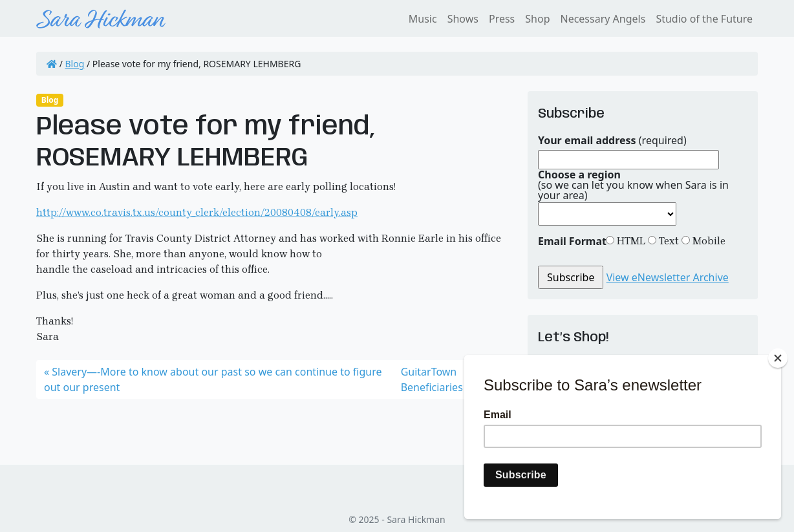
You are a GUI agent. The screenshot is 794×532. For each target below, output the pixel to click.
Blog (75, 64)
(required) (612, 140)
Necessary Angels (603, 19)
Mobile (708, 241)
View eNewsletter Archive (668, 277)
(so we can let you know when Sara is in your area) (633, 185)
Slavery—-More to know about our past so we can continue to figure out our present (213, 379)
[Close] (778, 358)
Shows (463, 19)
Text (668, 241)
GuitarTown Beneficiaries (432, 379)
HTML (630, 241)
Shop (537, 19)
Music (423, 19)
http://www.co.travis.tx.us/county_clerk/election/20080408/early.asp (197, 212)
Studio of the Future (704, 19)
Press (502, 19)
